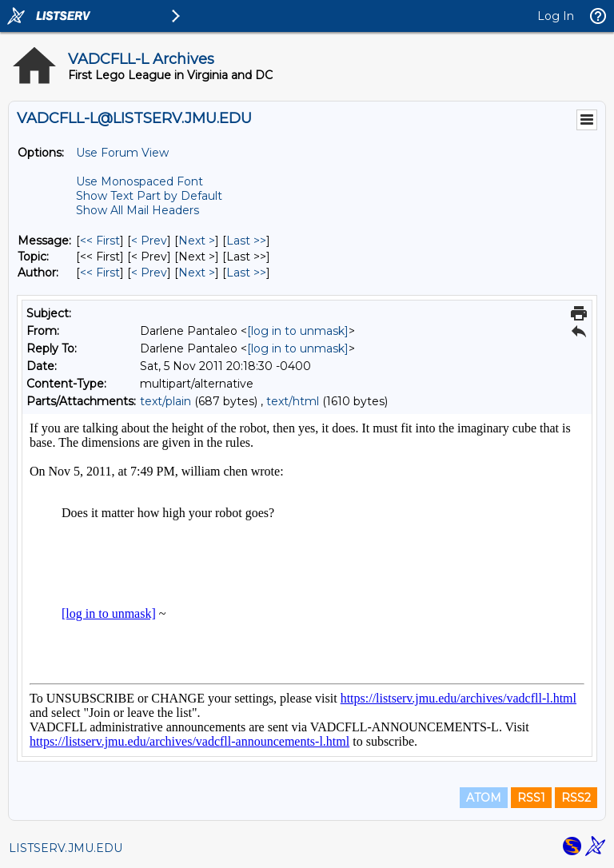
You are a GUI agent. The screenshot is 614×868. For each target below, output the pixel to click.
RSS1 (531, 798)
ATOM (484, 798)
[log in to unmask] (298, 331)
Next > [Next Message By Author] (197, 273)
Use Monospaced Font (140, 181)
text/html (293, 401)
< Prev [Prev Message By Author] (149, 273)
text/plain (165, 401)
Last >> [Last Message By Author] (246, 273)
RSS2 (576, 798)
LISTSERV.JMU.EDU (66, 848)
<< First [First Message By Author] (100, 273)
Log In (556, 16)
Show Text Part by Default (149, 196)
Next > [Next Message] (197, 241)
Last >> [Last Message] (246, 241)
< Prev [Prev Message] (149, 241)
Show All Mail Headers (138, 210)
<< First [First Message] (100, 241)
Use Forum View (122, 153)
